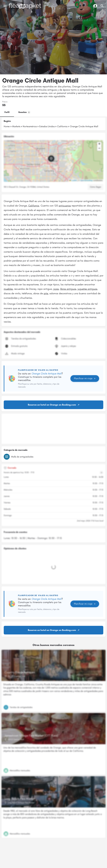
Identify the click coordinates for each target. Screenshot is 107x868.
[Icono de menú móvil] (5, 6)
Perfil (7, 112)
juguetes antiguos (87, 289)
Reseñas (24, 112)
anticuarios (65, 206)
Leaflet (73, 180)
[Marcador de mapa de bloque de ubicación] (51, 159)
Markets (16, 126)
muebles (8, 289)
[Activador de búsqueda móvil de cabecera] (102, 6)
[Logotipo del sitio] (25, 6)
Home (7, 126)
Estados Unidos (47, 126)
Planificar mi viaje (85, 378)
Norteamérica (30, 126)
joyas (56, 289)
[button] (54, 161)
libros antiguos (68, 289)
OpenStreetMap (86, 180)
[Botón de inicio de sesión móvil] (95, 6)
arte (46, 293)
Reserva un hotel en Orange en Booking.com (52, 405)
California (62, 126)
